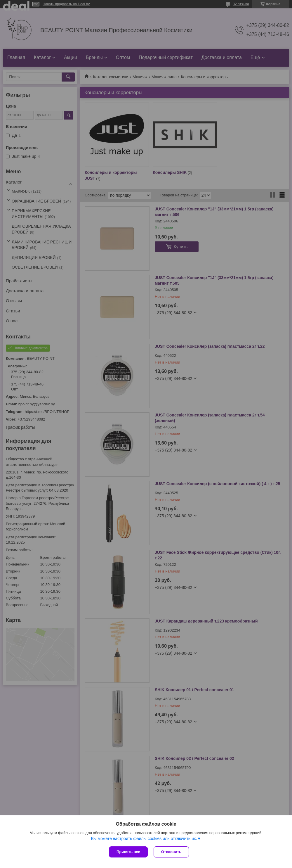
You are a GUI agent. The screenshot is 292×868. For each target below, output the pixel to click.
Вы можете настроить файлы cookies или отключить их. (144, 838)
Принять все (128, 852)
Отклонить (171, 852)
